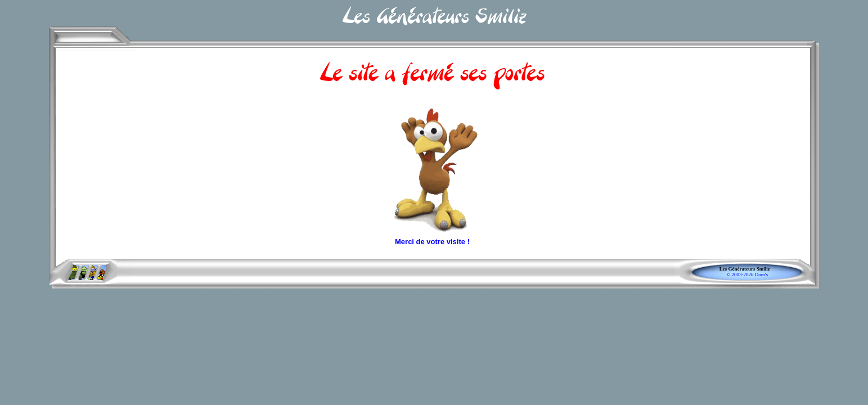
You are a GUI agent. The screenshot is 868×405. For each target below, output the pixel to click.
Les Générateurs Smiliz (747, 269)
